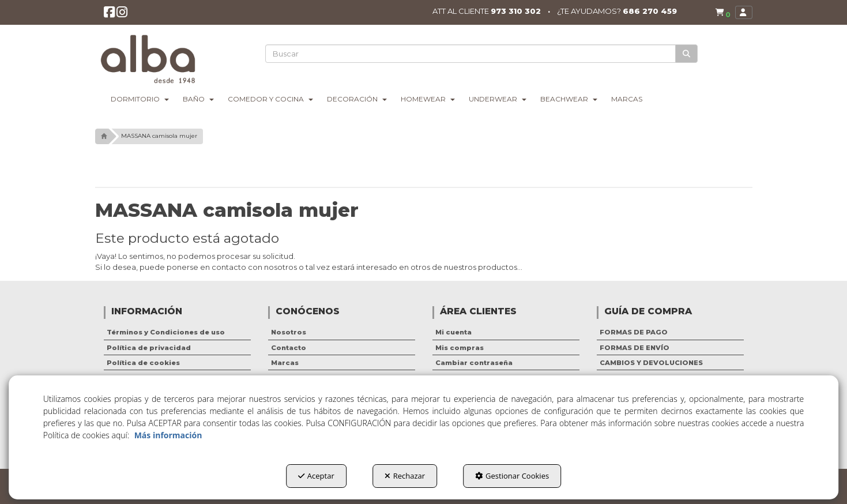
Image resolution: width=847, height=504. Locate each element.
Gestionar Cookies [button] (512, 476)
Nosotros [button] (289, 332)
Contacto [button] (289, 348)
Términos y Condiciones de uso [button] (166, 332)
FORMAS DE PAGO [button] (634, 332)
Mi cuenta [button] (453, 332)
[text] (471, 54)
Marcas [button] (285, 363)
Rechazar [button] (405, 476)
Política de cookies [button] (143, 363)
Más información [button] (168, 435)
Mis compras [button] (460, 348)
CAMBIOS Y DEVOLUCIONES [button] (651, 363)
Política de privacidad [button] (149, 348)
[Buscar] (687, 54)
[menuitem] (721, 13)
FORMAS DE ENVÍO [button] (635, 348)
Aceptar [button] (316, 476)
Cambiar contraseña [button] (474, 363)
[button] (110, 15)
